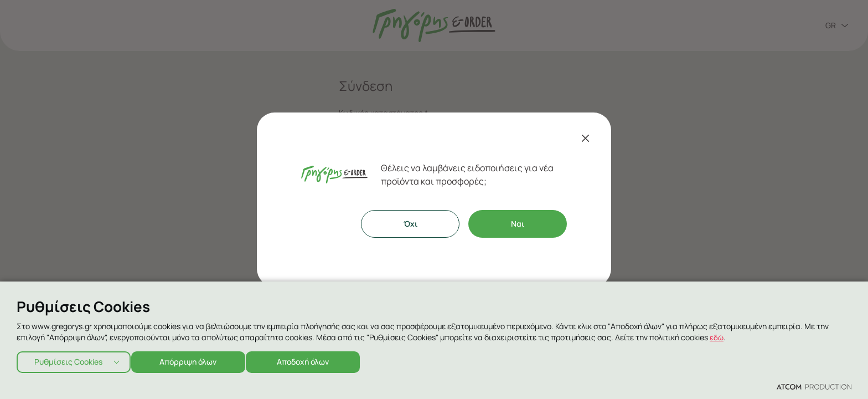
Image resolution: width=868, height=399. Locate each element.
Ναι (518, 224)
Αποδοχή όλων (313, 360)
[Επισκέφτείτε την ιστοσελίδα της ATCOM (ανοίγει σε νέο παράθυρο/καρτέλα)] (814, 386)
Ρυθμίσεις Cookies (68, 360)
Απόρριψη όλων (194, 360)
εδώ (717, 334)
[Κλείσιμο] (586, 138)
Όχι (410, 224)
